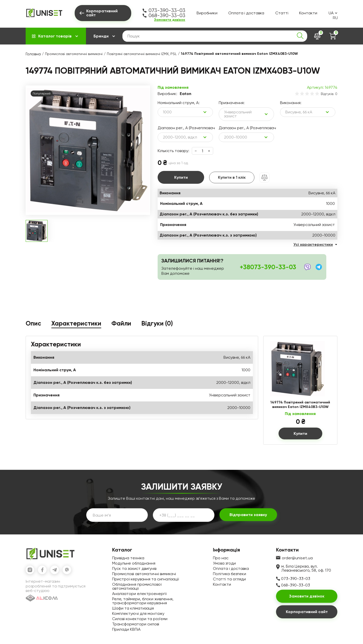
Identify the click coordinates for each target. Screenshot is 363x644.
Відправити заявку (248, 515)
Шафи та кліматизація (133, 608)
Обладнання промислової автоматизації (137, 586)
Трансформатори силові (136, 624)
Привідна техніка (128, 558)
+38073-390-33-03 (268, 267)
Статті (282, 13)
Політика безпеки (230, 574)
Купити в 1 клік (232, 177)
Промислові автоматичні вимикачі (74, 54)
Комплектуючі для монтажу (138, 613)
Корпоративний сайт (307, 612)
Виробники (207, 13)
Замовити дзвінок (170, 20)
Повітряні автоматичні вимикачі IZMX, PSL (142, 54)
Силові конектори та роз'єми (140, 619)
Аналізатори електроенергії (139, 594)
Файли (121, 324)
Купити (181, 177)
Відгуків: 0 (329, 94)
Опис (33, 324)
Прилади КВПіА (126, 629)
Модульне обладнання (134, 563)
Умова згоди (224, 563)
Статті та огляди (229, 579)
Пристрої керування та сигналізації (145, 579)
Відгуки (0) (157, 324)
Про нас (221, 558)
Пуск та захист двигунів (134, 568)
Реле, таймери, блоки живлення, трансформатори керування (143, 601)
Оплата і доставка (246, 13)
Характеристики (76, 324)
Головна (33, 54)
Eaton (186, 94)
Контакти (308, 13)
